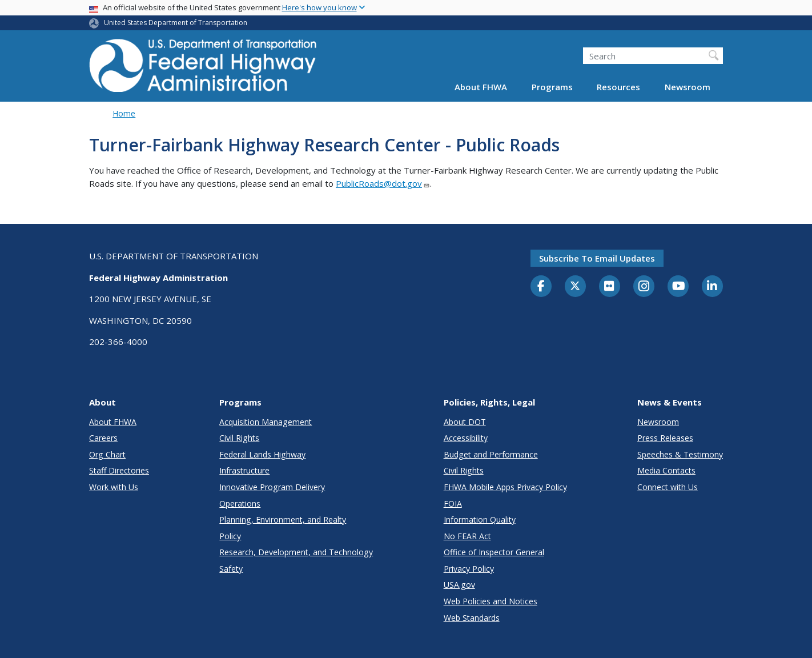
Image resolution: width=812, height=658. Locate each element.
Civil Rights (239, 438)
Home (124, 113)
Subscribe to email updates (597, 258)
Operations (240, 503)
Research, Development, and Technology (296, 552)
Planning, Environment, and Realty (283, 519)
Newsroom (688, 87)
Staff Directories (119, 470)
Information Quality (480, 519)
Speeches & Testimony (680, 454)
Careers (103, 438)
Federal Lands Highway (262, 454)
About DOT (465, 422)
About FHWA (481, 87)
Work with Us (114, 487)
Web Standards (472, 618)
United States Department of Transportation (176, 23)
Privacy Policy (469, 569)
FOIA (453, 503)
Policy (230, 536)
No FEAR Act (467, 536)
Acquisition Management (266, 422)
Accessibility (466, 438)
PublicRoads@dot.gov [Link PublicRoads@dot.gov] (383, 183)
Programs (552, 87)
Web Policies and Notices (491, 601)
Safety (231, 569)
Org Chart (107, 454)
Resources (618, 87)
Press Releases (665, 438)
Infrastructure (244, 470)
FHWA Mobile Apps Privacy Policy (505, 487)
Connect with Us (668, 487)
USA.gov (459, 585)
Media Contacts (666, 470)
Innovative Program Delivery (272, 487)
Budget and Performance (491, 454)
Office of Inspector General (494, 552)
